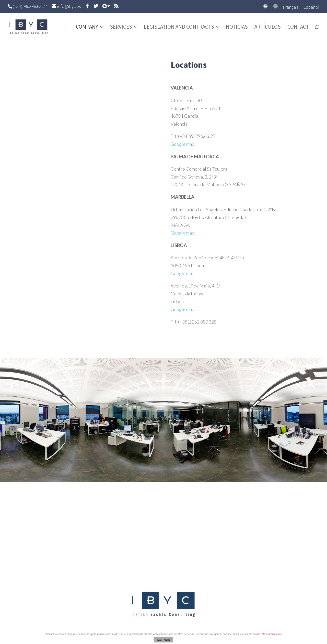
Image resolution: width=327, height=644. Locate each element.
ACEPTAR (163, 640)
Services (121, 28)
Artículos (268, 28)
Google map (183, 144)
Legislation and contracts (179, 28)
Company (87, 28)
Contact (298, 28)
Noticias (237, 28)
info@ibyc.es (169, 557)
